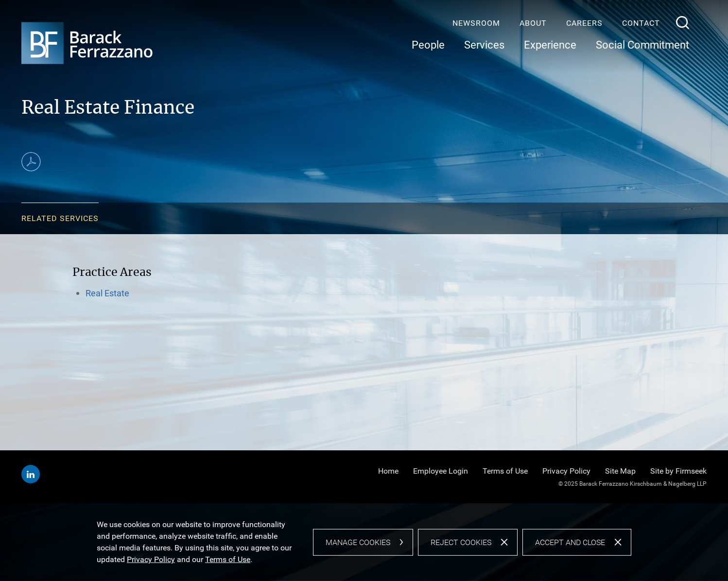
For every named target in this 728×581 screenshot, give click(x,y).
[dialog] (364, 542)
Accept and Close (570, 542)
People (428, 45)
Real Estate (107, 293)
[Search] (683, 23)
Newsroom (476, 23)
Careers (584, 23)
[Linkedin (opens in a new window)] (31, 474)
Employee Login (441, 471)
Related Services (60, 218)
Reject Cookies (461, 542)
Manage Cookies (358, 542)
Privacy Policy (566, 471)
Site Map (620, 471)
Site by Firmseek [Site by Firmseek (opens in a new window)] (678, 471)
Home (388, 471)
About (533, 23)
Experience (550, 45)
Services (484, 45)
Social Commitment (642, 45)
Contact (641, 23)
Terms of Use (505, 471)
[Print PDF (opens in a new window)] (31, 162)
